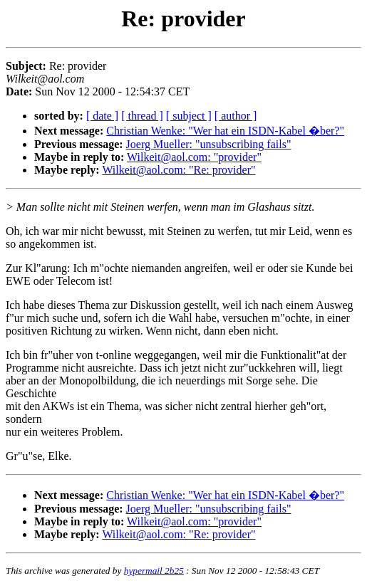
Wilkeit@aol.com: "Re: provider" (179, 170)
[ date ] (102, 116)
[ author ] (236, 116)
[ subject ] (189, 116)
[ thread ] (142, 116)
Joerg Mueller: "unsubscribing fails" (209, 144)
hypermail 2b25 (154, 571)
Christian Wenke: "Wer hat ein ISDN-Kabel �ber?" (225, 131)
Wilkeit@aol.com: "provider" (194, 157)
